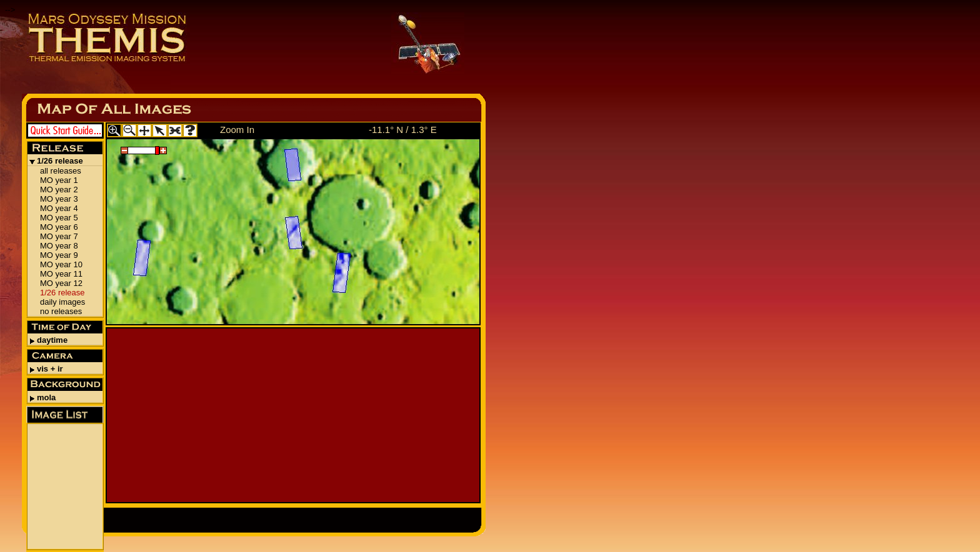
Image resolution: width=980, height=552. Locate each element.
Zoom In (237, 130)
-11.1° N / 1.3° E (403, 130)
